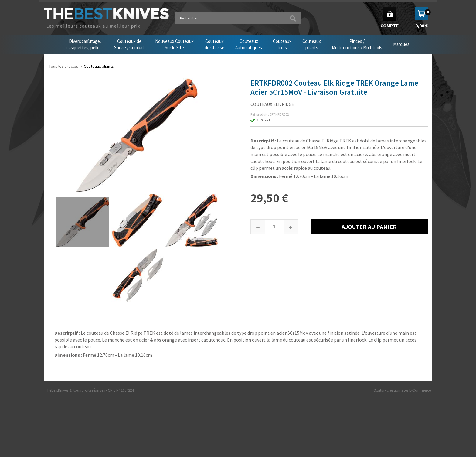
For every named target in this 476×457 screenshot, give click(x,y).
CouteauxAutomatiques (249, 44)
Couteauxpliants (312, 44)
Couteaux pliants (99, 66)
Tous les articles (64, 66)
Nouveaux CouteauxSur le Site (174, 44)
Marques (401, 44)
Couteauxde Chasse (214, 44)
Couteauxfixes (282, 44)
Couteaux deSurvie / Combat (129, 44)
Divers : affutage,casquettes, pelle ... (85, 44)
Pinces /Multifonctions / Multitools (357, 44)
